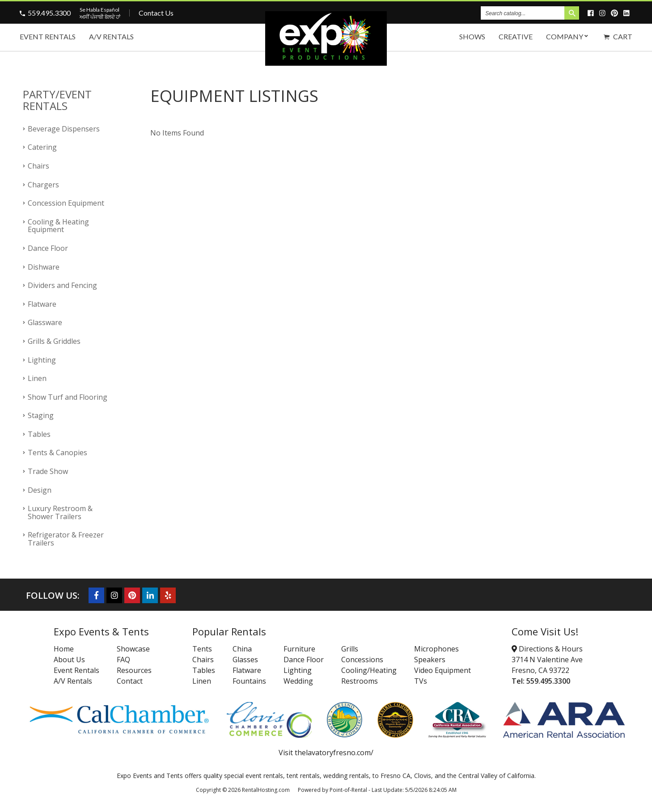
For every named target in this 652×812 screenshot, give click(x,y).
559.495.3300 (49, 13)
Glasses (245, 660)
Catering (42, 147)
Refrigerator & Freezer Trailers (66, 539)
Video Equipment (442, 670)
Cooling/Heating (369, 670)
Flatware (42, 304)
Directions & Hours (547, 649)
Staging (41, 415)
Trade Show (48, 471)
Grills (350, 649)
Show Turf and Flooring (68, 397)
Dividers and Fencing (62, 285)
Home (64, 649)
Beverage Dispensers (64, 129)
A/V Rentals (111, 36)
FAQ (123, 660)
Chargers (43, 185)
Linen (37, 378)
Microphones (436, 649)
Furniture (299, 649)
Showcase (133, 649)
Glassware (45, 322)
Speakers (430, 660)
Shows (472, 36)
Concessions (362, 660)
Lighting (42, 360)
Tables (39, 434)
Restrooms (360, 681)
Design (40, 490)
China (242, 649)
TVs (421, 681)
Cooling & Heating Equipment (58, 226)
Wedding (298, 681)
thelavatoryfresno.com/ (334, 753)
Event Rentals (48, 36)
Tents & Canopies (57, 453)
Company (568, 36)
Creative (516, 36)
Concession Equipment (66, 203)
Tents (202, 649)
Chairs (38, 166)
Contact (130, 681)
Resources (134, 670)
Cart (618, 36)
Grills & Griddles (54, 341)
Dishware (44, 267)
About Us (69, 660)
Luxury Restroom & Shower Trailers (60, 512)
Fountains (249, 681)
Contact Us (156, 13)
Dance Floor (48, 248)
